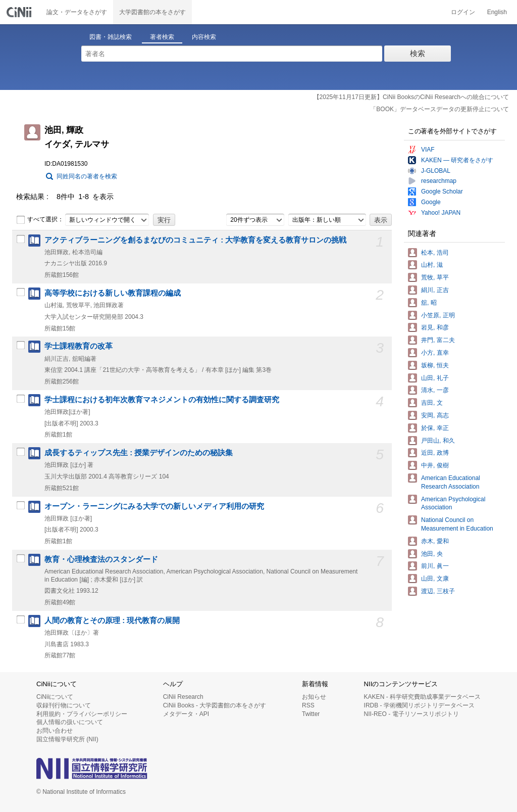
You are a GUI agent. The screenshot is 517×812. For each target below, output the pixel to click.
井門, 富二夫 (438, 340)
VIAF (428, 150)
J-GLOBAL (436, 171)
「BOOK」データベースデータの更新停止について (440, 109)
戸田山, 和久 (438, 441)
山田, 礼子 (435, 378)
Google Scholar (442, 192)
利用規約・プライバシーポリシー (82, 714)
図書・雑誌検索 (111, 37)
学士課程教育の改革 (79, 346)
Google (431, 202)
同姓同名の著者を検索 (87, 176)
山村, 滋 (432, 265)
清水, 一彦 (435, 390)
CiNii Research (183, 697)
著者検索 (162, 37)
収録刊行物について (64, 705)
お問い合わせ (55, 731)
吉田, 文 (432, 403)
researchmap (439, 181)
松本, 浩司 (435, 253)
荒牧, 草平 (435, 277)
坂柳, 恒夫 (435, 365)
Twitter (311, 714)
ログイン (463, 12)
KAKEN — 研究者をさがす (457, 160)
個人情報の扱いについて (70, 722)
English (497, 12)
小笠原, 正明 (438, 315)
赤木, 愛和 (435, 541)
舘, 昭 (429, 303)
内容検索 (204, 37)
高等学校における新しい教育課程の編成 (113, 293)
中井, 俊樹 (435, 465)
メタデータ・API (186, 714)
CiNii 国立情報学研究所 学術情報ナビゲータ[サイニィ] (20, 12)
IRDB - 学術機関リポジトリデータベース (419, 705)
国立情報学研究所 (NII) (67, 739)
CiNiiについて (55, 697)
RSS (308, 705)
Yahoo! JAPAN (441, 213)
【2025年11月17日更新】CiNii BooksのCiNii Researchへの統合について (411, 97)
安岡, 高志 (435, 415)
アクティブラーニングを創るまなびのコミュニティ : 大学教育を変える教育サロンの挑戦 (195, 240)
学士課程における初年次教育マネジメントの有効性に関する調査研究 (162, 400)
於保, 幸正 (435, 428)
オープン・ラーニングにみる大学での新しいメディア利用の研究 (154, 506)
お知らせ (314, 697)
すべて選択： (40, 220)
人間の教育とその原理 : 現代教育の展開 (112, 620)
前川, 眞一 (435, 566)
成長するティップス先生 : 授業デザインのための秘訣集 (139, 453)
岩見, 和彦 (435, 327)
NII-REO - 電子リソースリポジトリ (411, 714)
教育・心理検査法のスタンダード (101, 559)
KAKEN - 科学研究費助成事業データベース (422, 697)
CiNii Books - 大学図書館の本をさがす (215, 705)
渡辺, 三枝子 (438, 591)
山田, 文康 (435, 579)
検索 (418, 53)
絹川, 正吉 (435, 290)
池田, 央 (432, 554)
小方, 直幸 (435, 353)
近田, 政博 (435, 453)
